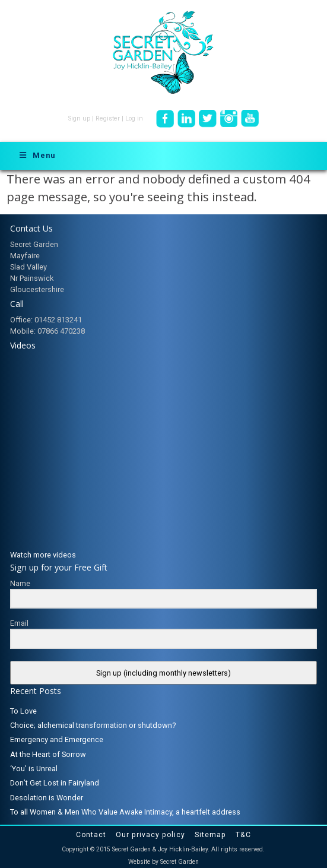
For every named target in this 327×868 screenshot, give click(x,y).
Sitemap (210, 835)
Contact (91, 835)
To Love (23, 711)
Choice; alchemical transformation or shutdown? (93, 725)
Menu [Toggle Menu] (37, 155)
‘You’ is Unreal (34, 769)
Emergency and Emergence (57, 739)
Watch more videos (43, 555)
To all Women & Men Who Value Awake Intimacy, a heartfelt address (125, 812)
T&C (243, 835)
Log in (134, 118)
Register (108, 118)
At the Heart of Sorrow (48, 754)
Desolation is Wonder (47, 798)
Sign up (79, 118)
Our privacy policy (150, 835)
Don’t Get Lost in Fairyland (55, 783)
